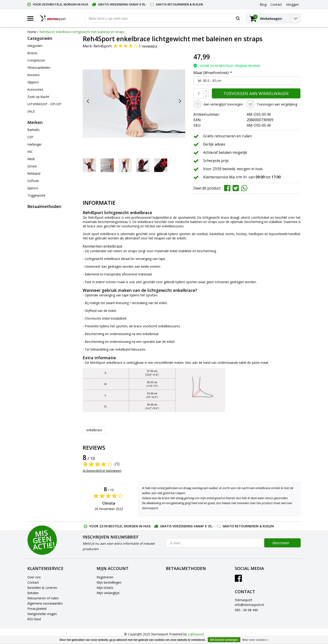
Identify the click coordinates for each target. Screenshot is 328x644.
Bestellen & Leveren (42, 588)
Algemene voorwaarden (45, 603)
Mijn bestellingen (109, 582)
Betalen (33, 593)
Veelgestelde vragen (42, 614)
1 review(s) (148, 46)
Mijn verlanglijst (108, 593)
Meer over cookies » (255, 640)
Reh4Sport (102, 46)
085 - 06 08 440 (246, 610)
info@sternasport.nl (249, 605)
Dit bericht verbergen (224, 640)
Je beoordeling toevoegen (102, 471)
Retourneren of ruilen (43, 598)
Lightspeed (196, 634)
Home (32, 32)
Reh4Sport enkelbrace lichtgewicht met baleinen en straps (82, 32)
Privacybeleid (37, 609)
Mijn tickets (105, 588)
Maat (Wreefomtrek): (213, 73)
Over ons (34, 577)
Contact (33, 582)
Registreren (105, 577)
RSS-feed (34, 619)
